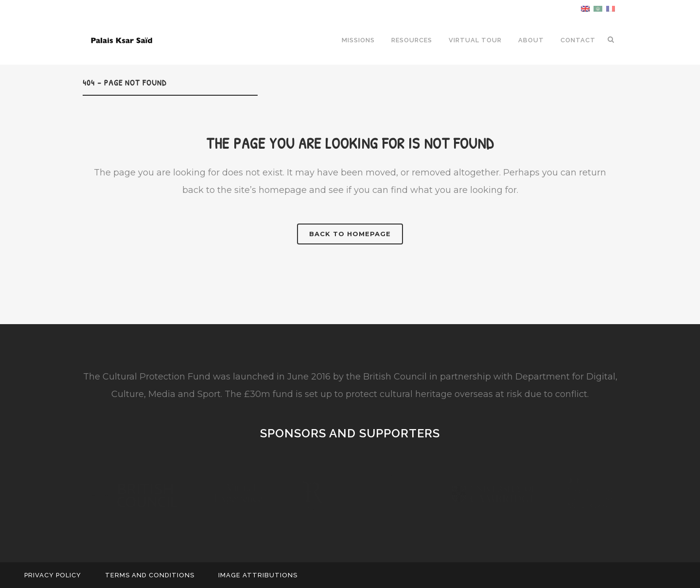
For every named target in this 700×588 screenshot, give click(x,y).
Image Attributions (258, 575)
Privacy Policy (53, 575)
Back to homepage (350, 234)
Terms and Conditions (150, 575)
